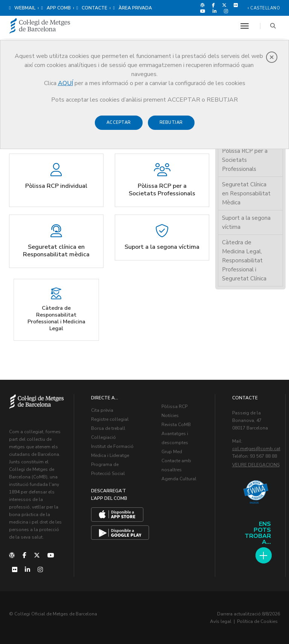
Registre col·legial (110, 419)
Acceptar (119, 123)
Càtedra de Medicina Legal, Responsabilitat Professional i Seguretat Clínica (244, 260)
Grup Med (172, 452)
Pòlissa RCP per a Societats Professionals (245, 160)
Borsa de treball (108, 428)
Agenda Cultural (179, 479)
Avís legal (221, 621)
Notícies (170, 416)
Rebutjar (171, 123)
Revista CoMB (176, 425)
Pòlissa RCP (174, 406)
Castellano (265, 8)
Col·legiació (103, 437)
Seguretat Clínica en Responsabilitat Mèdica (246, 193)
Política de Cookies (257, 621)
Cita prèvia (102, 410)
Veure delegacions (256, 465)
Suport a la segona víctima (246, 222)
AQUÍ (65, 83)
